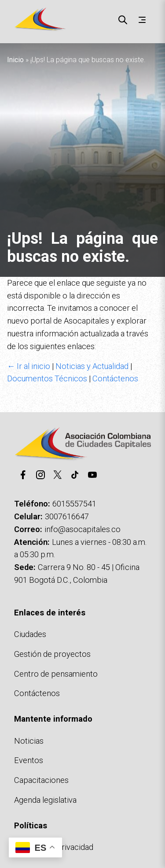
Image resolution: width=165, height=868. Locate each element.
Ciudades (30, 634)
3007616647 (67, 516)
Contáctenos (115, 378)
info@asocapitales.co (82, 529)
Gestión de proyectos (52, 654)
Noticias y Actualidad (92, 366)
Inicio (15, 60)
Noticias (29, 741)
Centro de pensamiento (56, 674)
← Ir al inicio (29, 366)
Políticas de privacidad (54, 847)
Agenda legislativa (45, 800)
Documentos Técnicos (47, 378)
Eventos (29, 760)
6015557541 (74, 504)
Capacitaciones (41, 780)
